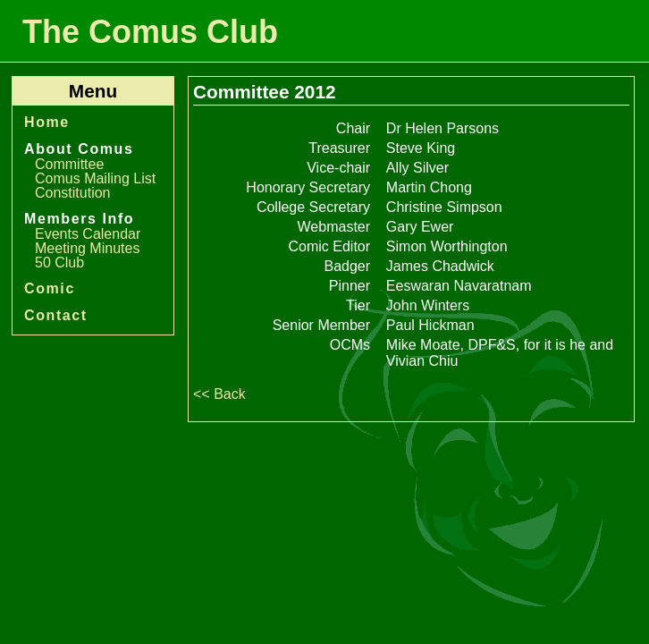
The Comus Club (150, 32)
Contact (56, 315)
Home (47, 122)
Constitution (73, 193)
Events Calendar (88, 234)
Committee (69, 164)
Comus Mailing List (95, 178)
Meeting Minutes (87, 248)
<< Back (219, 394)
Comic (50, 288)
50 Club (59, 263)
